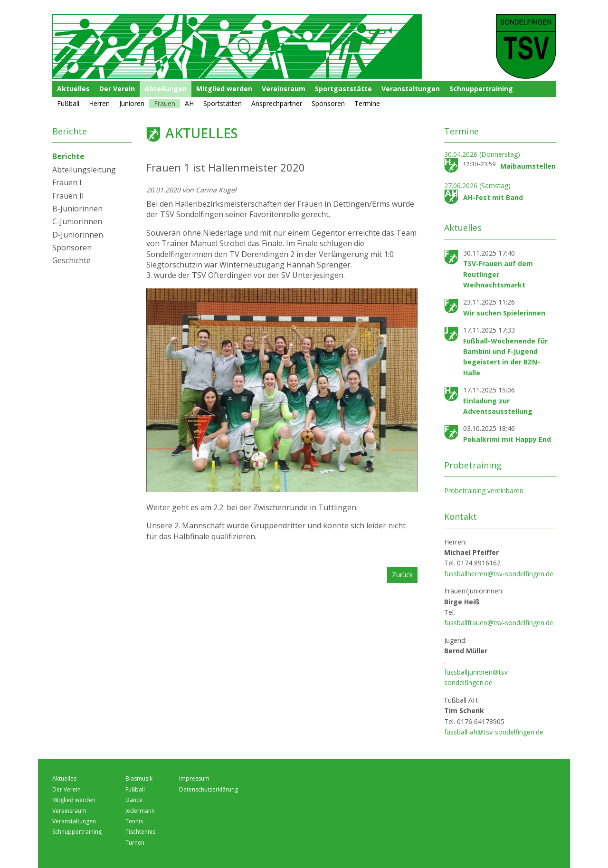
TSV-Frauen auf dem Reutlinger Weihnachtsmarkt (498, 274)
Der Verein (117, 89)
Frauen (165, 103)
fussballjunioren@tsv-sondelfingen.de (477, 677)
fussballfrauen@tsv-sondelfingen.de (499, 623)
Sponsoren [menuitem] (72, 248)
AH (189, 103)
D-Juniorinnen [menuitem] (78, 235)
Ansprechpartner (277, 103)
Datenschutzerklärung (209, 789)
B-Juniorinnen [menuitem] (77, 209)
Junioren (132, 103)
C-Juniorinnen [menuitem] (77, 221)
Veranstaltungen (411, 89)
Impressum (194, 778)
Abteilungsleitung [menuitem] (84, 170)
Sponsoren (328, 103)
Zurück (402, 575)
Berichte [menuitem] (68, 156)
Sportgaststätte (343, 89)
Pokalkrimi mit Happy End (507, 439)
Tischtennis (140, 832)
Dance (134, 800)
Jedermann (140, 811)
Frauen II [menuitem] (68, 196)
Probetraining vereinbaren (484, 491)
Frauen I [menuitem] (67, 182)
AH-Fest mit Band (493, 197)
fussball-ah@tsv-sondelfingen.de (494, 732)
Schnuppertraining (481, 89)
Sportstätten (223, 103)
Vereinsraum (284, 89)
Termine (367, 103)
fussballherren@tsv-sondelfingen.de (499, 574)
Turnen (135, 843)
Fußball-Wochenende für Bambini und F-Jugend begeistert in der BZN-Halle (505, 357)
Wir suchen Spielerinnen (504, 313)
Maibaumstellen (528, 166)
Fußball (68, 103)
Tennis (134, 821)
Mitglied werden (224, 89)
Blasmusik (139, 778)
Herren (99, 103)
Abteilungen (166, 89)
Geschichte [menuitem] (71, 260)
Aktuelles (73, 89)
